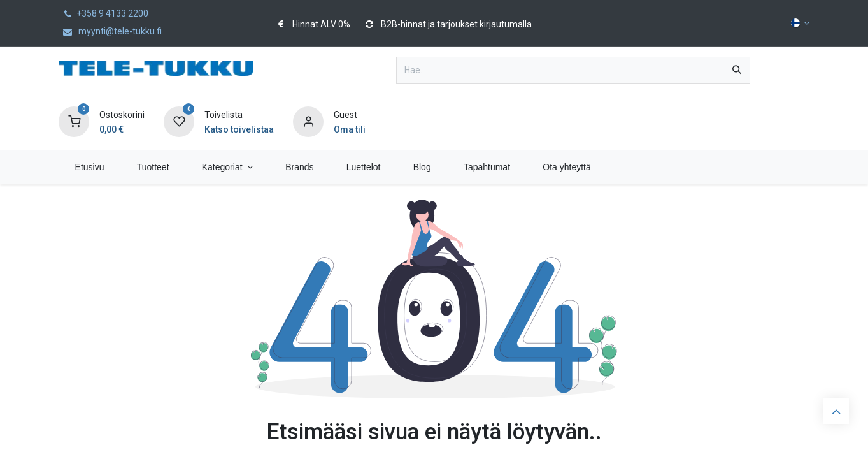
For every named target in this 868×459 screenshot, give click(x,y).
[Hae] (737, 70)
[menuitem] (89, 167)
